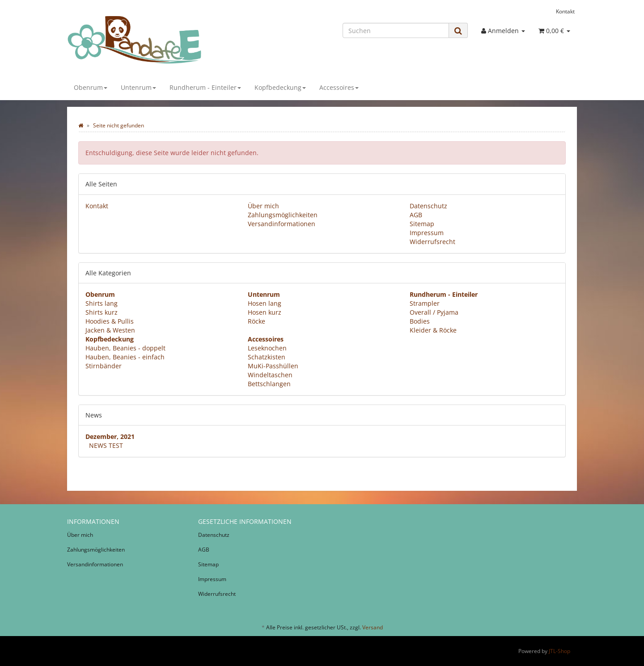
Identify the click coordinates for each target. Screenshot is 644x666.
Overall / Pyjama (434, 312)
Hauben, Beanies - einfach (125, 357)
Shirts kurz (102, 312)
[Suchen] (396, 30)
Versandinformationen (282, 224)
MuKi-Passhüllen (273, 366)
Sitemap (422, 224)
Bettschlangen (269, 384)
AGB (416, 215)
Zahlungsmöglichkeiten (283, 215)
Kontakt (565, 11)
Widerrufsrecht (432, 242)
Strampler (425, 303)
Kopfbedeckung (280, 87)
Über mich (263, 206)
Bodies (420, 321)
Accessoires (339, 87)
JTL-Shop (559, 651)
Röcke (256, 321)
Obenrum (91, 87)
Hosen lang (265, 303)
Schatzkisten (267, 357)
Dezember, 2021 (110, 436)
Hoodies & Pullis (110, 321)
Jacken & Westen (110, 330)
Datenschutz (428, 206)
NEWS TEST (106, 445)
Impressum (427, 233)
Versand (373, 627)
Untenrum (138, 87)
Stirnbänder (104, 366)
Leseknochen (267, 348)
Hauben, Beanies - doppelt (125, 348)
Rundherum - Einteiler (205, 87)
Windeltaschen (270, 375)
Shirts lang (102, 303)
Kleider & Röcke (433, 330)
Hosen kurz (265, 312)
